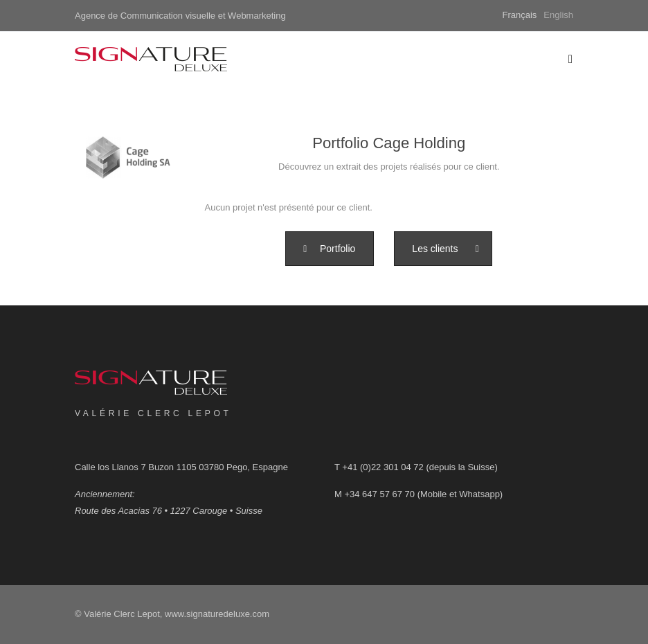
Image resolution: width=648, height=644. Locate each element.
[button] (329, 249)
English (558, 15)
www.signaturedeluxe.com (217, 614)
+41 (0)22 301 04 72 (382, 467)
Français (520, 15)
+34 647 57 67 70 (379, 494)
